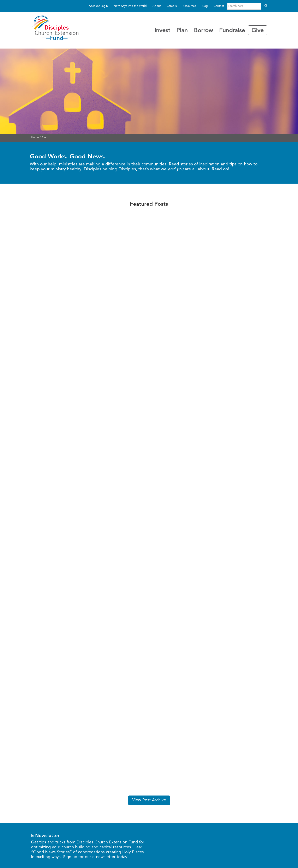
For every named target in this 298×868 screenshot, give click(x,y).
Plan (182, 31)
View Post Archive (149, 800)
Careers (172, 6)
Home (35, 138)
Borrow (203, 31)
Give (258, 31)
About (157, 6)
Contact (219, 6)
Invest (162, 31)
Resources (189, 6)
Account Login (98, 6)
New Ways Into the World (130, 6)
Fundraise (232, 31)
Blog (205, 6)
